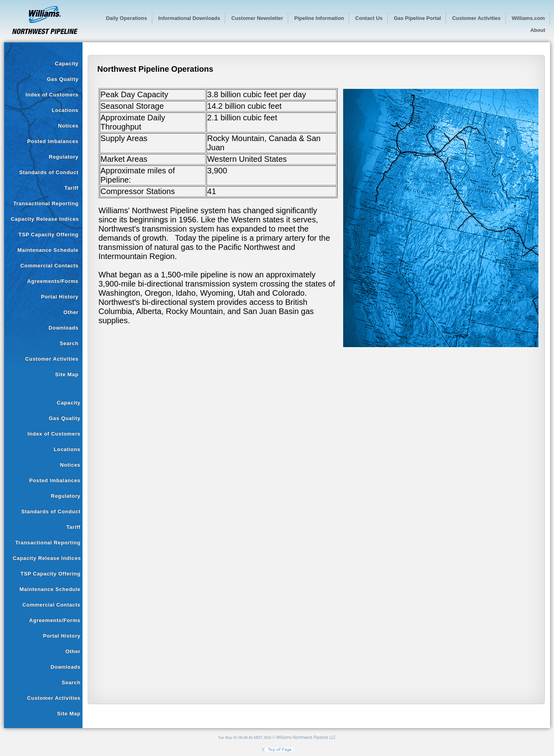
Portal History (60, 297)
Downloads (64, 328)
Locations (65, 110)
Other (71, 312)
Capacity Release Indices (45, 219)
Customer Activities (52, 359)
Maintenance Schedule (48, 250)
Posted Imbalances (53, 141)
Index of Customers (52, 95)
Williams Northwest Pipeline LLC (306, 737)
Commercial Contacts (49, 266)
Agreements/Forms (53, 281)
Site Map (67, 374)
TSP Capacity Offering (48, 235)
